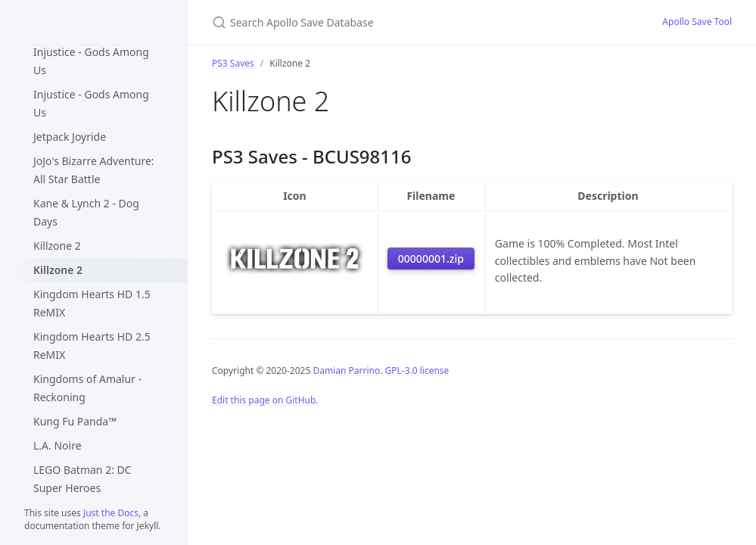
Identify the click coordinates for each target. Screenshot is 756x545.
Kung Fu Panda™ (75, 421)
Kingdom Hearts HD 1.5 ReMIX (92, 303)
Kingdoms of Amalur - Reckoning (87, 388)
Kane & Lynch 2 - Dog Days (86, 212)
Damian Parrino (346, 371)
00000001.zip (431, 258)
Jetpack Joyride (70, 137)
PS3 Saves (233, 63)
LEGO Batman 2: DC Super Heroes (82, 479)
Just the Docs (111, 513)
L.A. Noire (58, 445)
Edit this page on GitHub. (265, 400)
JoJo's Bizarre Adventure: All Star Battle (94, 170)
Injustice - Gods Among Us (91, 61)
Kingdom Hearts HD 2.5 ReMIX (92, 346)
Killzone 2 (57, 246)
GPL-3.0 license (417, 371)
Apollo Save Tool (697, 22)
